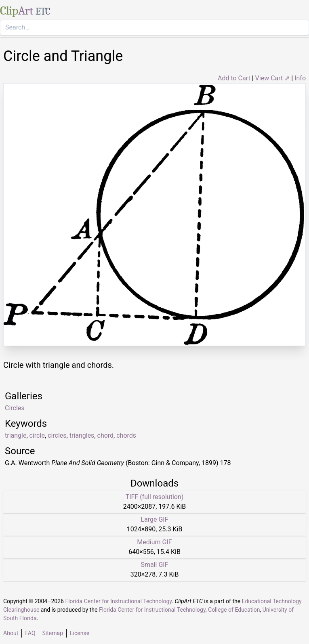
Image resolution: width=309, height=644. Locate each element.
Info (300, 78)
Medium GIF (154, 542)
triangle (16, 435)
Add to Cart (234, 78)
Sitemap (53, 633)
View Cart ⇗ (273, 78)
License (80, 633)
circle (37, 435)
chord (106, 435)
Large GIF (154, 519)
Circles (15, 408)
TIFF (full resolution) (155, 497)
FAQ (30, 633)
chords (126, 435)
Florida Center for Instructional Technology (118, 601)
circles (57, 435)
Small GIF (154, 565)
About (11, 633)
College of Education (234, 610)
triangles (82, 435)
